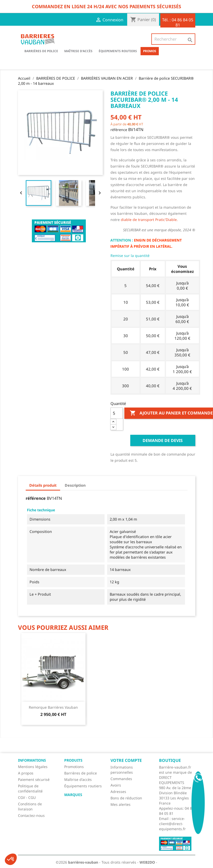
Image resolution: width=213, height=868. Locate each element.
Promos (150, 51)
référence (119, 130)
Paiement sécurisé (34, 779)
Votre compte (126, 760)
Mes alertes (121, 804)
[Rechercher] (173, 39)
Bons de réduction (126, 798)
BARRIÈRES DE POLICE (41, 51)
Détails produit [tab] (43, 485)
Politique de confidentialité (30, 788)
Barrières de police (81, 773)
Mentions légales (33, 767)
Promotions (74, 767)
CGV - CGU (27, 797)
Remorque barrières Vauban (53, 707)
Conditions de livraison (30, 806)
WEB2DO (147, 862)
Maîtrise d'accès (78, 51)
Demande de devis (163, 440)
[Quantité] (117, 413)
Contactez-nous (31, 815)
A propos (26, 773)
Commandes (121, 779)
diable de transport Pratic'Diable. (149, 220)
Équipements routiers (118, 51)
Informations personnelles (122, 770)
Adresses (118, 792)
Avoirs (116, 785)
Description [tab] (75, 485)
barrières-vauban (83, 862)
